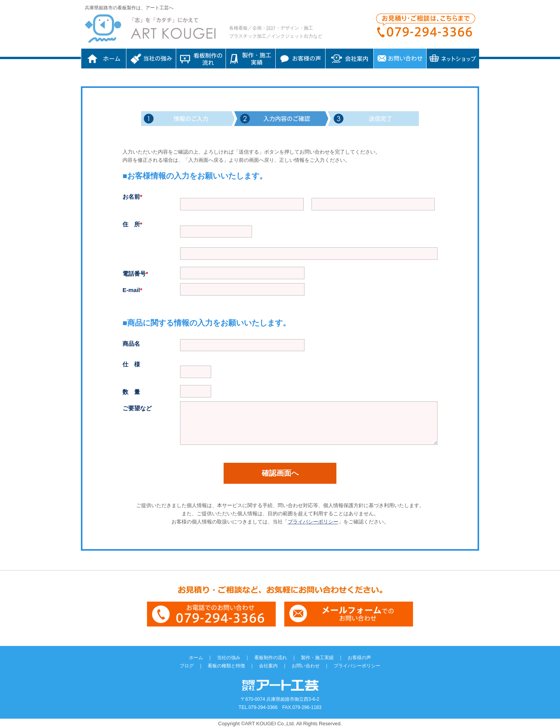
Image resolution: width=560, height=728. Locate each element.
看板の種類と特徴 (226, 666)
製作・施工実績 (317, 658)
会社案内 (349, 59)
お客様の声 (300, 59)
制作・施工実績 (251, 59)
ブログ (187, 666)
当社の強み (151, 59)
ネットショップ (453, 59)
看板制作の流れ (201, 59)
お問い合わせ (400, 59)
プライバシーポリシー (313, 522)
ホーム (104, 59)
